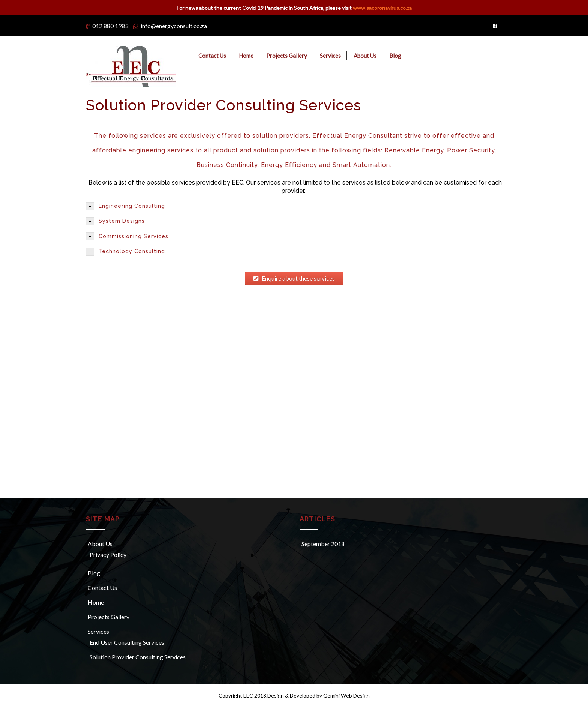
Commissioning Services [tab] (127, 236)
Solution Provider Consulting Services (138, 657)
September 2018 (323, 544)
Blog (395, 56)
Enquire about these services (294, 278)
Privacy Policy (108, 555)
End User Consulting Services (127, 642)
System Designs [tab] (115, 221)
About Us (365, 56)
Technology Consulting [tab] (125, 252)
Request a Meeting (480, 56)
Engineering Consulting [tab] (125, 206)
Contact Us (212, 56)
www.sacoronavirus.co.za (382, 8)
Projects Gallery (287, 56)
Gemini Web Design (346, 696)
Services (330, 56)
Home (246, 56)
